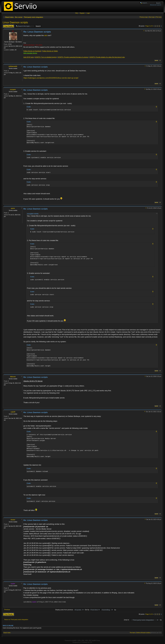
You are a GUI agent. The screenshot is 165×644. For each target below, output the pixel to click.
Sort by (93, 610)
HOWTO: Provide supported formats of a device (73, 57)
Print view (159, 17)
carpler (13, 584)
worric (13, 208)
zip (13, 31)
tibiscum (13, 377)
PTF (91, 642)
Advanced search (156, 5)
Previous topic (144, 17)
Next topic (152, 17)
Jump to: (127, 620)
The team (132, 633)
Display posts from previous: (70, 610)
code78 (13, 412)
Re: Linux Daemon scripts (37, 32)
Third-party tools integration (33, 17)
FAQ (77, 13)
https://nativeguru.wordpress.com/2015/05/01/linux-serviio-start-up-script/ (51, 78)
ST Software (84, 642)
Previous (7, 610)
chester (13, 520)
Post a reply (9, 26)
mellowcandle (13, 66)
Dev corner (19, 17)
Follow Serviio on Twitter (50, 51)
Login (88, 13)
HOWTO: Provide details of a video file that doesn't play (107, 57)
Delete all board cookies (143, 633)
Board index (10, 17)
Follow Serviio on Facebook (32, 51)
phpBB (74, 641)
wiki (46, 35)
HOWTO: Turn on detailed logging (46, 57)
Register (82, 13)
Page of (149, 26)
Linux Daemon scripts (15, 22)
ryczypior (13, 90)
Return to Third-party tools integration (16, 620)
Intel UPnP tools (29, 57)
